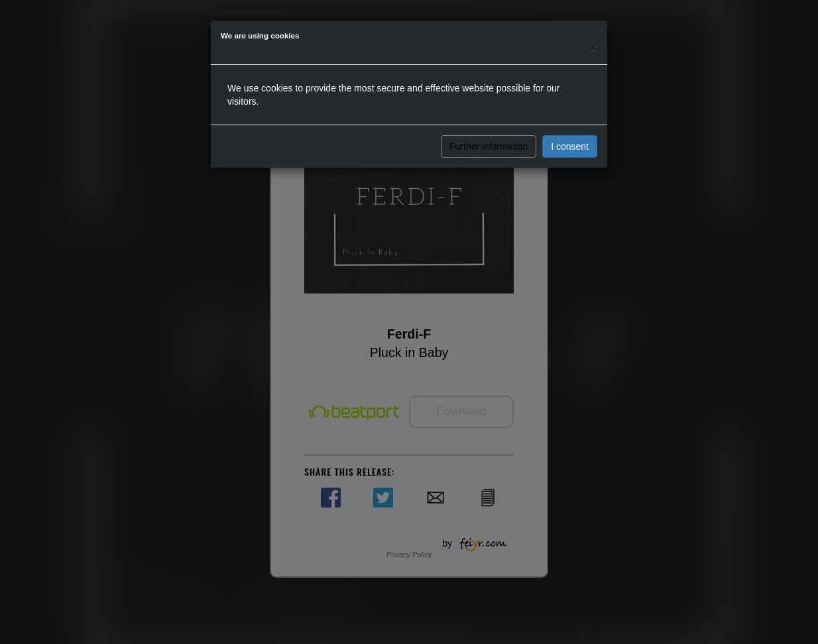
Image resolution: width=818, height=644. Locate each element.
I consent (570, 146)
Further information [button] (489, 146)
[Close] (593, 47)
